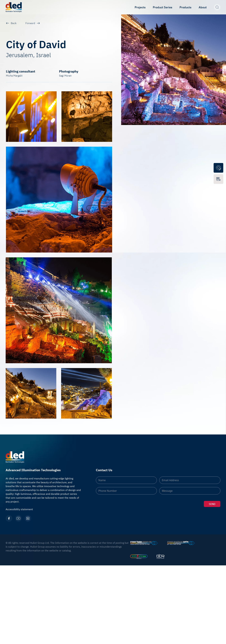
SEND (212, 504)
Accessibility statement (19, 509)
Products (185, 7)
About (203, 7)
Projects (140, 7)
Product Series (163, 7)
